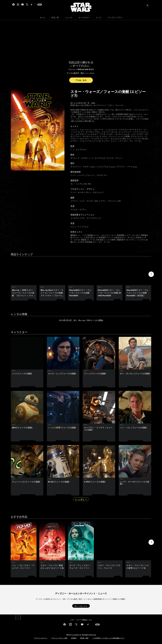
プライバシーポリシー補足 (59, 638)
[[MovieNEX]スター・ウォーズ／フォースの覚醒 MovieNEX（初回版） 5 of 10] (138, 272)
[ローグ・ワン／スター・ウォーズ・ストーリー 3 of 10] (81, 541)
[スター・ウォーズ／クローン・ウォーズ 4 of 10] (109, 541)
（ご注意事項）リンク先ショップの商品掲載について (108, 638)
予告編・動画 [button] (81, 80)
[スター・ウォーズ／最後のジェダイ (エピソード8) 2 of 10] (52, 541)
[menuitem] (42, 18)
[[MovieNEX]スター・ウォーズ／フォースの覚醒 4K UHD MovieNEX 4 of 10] (109, 272)
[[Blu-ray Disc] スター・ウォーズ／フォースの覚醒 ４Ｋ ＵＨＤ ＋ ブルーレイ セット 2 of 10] (52, 272)
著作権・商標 (84, 638)
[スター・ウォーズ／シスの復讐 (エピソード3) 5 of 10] (138, 541)
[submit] (148, 6)
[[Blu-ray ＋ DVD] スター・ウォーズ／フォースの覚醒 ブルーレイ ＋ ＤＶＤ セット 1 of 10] (24, 272)
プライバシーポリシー (41, 638)
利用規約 (74, 638)
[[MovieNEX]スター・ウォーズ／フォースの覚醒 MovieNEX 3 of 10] (81, 272)
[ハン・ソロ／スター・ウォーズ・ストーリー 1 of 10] (24, 541)
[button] (151, 275)
